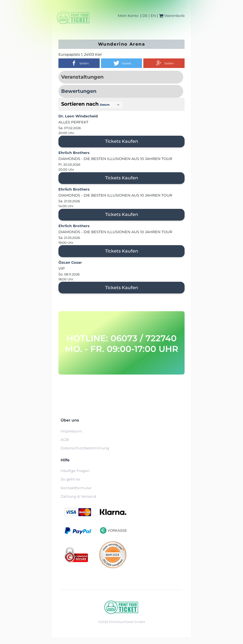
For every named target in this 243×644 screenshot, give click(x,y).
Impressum (71, 431)
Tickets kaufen (122, 141)
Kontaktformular (76, 488)
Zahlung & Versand (78, 496)
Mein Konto (128, 16)
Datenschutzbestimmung (85, 448)
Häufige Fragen (75, 471)
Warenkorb (172, 16)
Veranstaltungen (82, 77)
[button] (79, 63)
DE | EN (149, 16)
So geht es (70, 479)
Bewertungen (79, 91)
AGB (65, 440)
